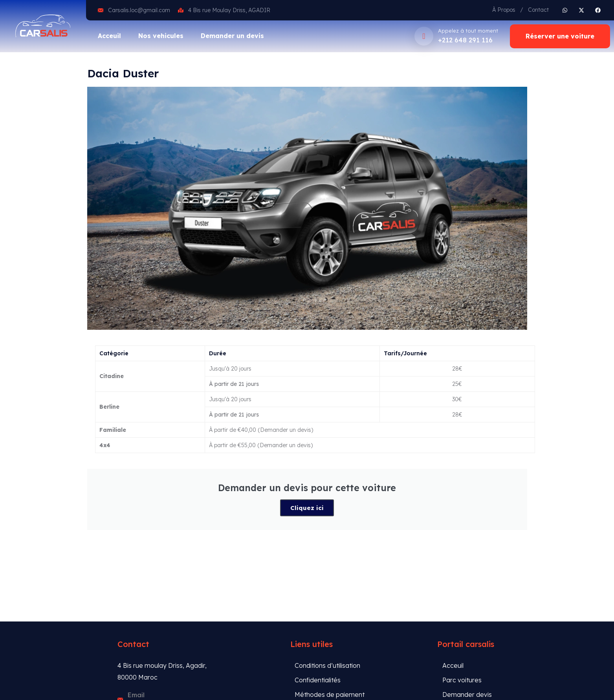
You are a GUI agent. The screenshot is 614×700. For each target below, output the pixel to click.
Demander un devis (232, 36)
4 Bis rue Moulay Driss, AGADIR (229, 10)
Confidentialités (318, 680)
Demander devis (467, 695)
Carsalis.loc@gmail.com (139, 10)
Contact (538, 10)
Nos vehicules (161, 36)
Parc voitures (462, 680)
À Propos (504, 10)
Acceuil (109, 36)
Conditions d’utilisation (327, 665)
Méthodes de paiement (330, 695)
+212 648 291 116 (465, 40)
